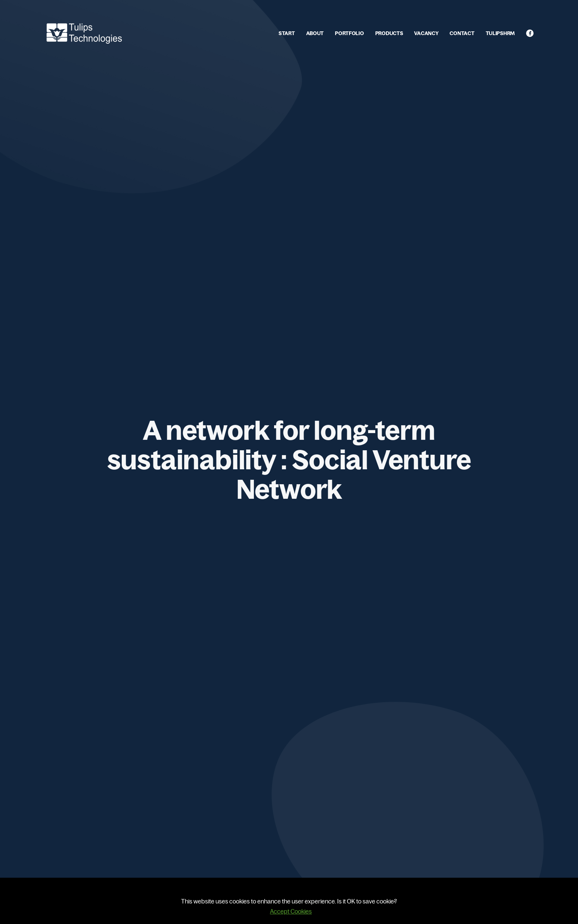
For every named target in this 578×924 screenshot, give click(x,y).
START (287, 33)
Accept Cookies (291, 911)
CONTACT (462, 33)
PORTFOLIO (349, 33)
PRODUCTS (389, 33)
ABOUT (315, 33)
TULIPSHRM (500, 33)
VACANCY (426, 33)
